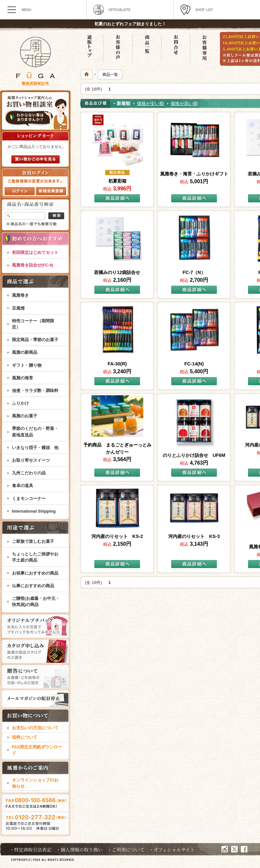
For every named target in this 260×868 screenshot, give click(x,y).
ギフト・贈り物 (27, 365)
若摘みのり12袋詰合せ (117, 272)
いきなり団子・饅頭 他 (35, 448)
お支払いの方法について (35, 728)
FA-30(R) (117, 364)
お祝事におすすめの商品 (35, 573)
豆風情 (18, 308)
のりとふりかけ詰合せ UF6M (194, 455)
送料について (25, 737)
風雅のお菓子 (25, 416)
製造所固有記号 (35, 84)
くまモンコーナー (29, 499)
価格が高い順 (184, 103)
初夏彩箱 (117, 181)
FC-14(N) (194, 364)
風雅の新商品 (25, 352)
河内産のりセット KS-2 (117, 536)
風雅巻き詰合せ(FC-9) (33, 265)
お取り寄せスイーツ (31, 460)
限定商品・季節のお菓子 (35, 340)
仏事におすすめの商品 (33, 586)
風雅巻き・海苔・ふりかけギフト (194, 174)
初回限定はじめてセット (35, 252)
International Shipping (34, 511)
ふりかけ (20, 403)
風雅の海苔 (23, 378)
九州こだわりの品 (29, 473)
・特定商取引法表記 (30, 849)
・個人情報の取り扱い (79, 849)
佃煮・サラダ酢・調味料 (35, 391)
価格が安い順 (150, 103)
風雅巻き (20, 295)
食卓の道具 (23, 486)
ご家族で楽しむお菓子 (33, 541)
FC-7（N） (194, 272)
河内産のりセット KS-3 (194, 536)
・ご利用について (126, 849)
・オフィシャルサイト (172, 849)
